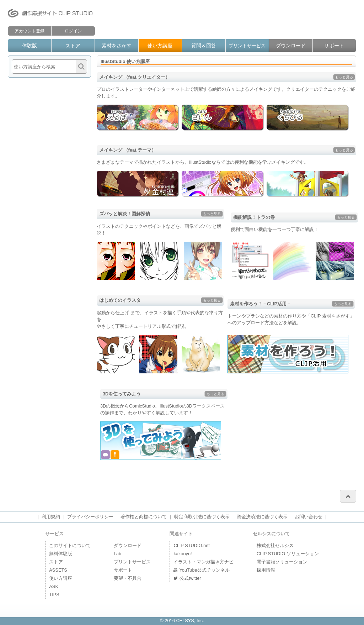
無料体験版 (61, 554)
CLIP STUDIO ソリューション (288, 554)
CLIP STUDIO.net (191, 545)
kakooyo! (183, 554)
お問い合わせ (309, 517)
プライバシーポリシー (90, 517)
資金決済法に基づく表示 (262, 517)
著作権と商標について (144, 517)
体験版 (30, 46)
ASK (54, 586)
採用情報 (266, 570)
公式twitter (187, 578)
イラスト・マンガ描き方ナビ (204, 562)
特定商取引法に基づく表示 (202, 517)
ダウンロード (291, 46)
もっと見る (344, 77)
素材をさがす (117, 46)
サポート (334, 46)
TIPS (54, 595)
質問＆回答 (204, 46)
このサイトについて (70, 545)
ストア (73, 46)
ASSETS (58, 570)
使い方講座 (160, 46)
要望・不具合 (128, 578)
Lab (117, 554)
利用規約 (51, 517)
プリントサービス (247, 46)
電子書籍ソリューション (282, 562)
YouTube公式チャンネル (201, 570)
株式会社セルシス (275, 545)
